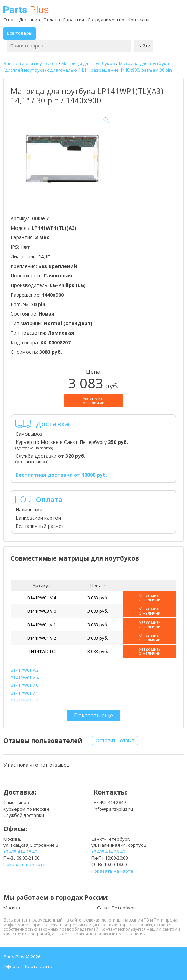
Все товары (20, 33)
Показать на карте (24, 864)
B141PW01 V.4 (42, 598)
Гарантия (74, 20)
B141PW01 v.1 (41, 625)
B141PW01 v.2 (24, 701)
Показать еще (93, 715)
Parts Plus (26, 9)
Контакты (139, 20)
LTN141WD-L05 (42, 651)
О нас (9, 20)
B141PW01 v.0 (24, 685)
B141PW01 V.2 (42, 638)
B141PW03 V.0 (42, 611)
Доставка (29, 20)
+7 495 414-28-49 (20, 852)
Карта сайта (39, 966)
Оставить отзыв (115, 740)
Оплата (52, 20)
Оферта (12, 966)
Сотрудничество (106, 20)
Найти (144, 46)
